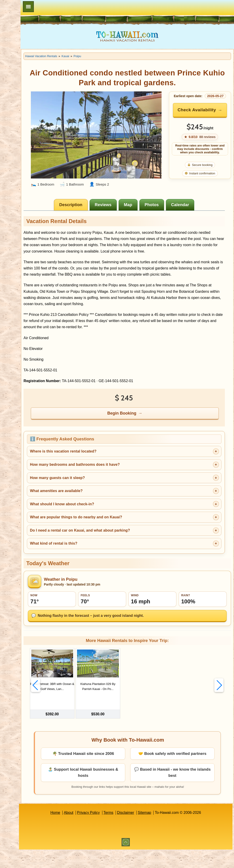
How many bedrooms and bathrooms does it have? (116, 484)
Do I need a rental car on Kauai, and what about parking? (121, 550)
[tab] (92, 206)
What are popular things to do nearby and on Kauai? (117, 537)
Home (76, 831)
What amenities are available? (97, 510)
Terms (129, 831)
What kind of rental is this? (95, 563)
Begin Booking (143, 433)
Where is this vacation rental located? (104, 471)
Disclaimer (146, 831)
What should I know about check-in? (103, 524)
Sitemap (165, 831)
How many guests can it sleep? (98, 497)
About (89, 831)
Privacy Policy (109, 831)
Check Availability (203, 116)
